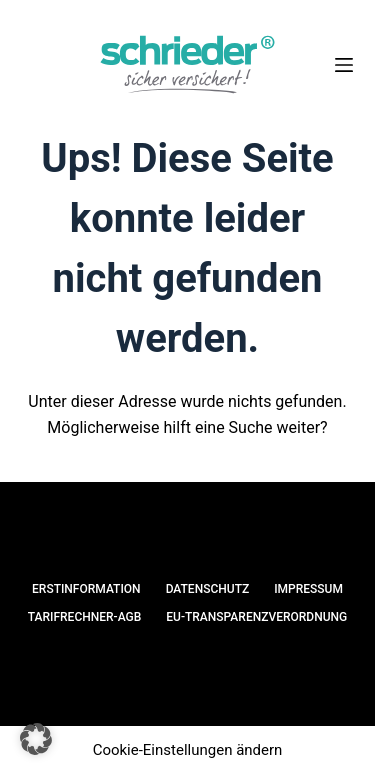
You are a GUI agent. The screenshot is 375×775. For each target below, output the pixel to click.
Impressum (308, 589)
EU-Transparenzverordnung (256, 617)
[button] (36, 739)
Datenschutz (208, 589)
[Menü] (344, 65)
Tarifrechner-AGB (85, 617)
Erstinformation (86, 589)
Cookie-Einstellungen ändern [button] (188, 750)
